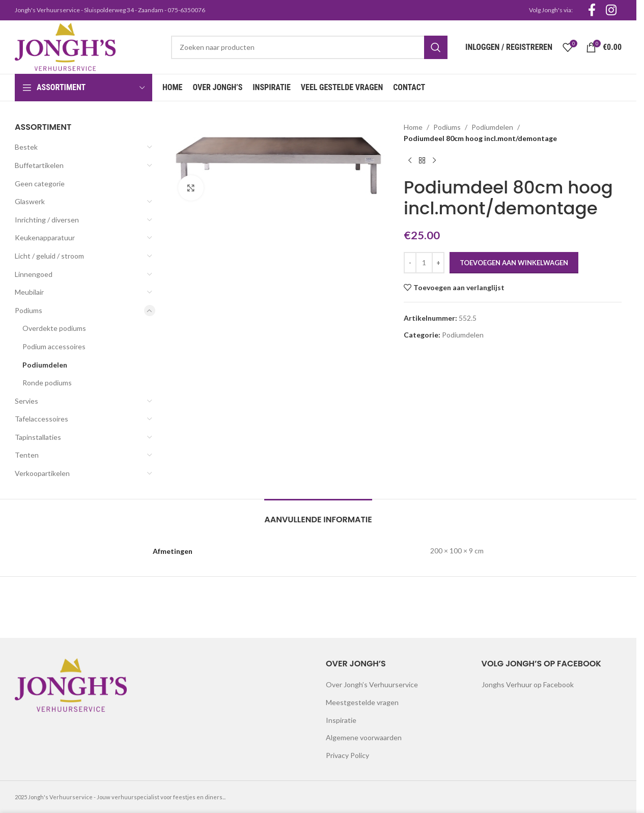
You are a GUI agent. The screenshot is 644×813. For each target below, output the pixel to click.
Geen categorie (40, 184)
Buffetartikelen (39, 165)
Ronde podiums (47, 383)
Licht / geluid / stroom (49, 256)
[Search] (309, 47)
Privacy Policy (347, 755)
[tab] (318, 514)
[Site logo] (65, 46)
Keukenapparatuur (45, 237)
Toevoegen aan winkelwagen (514, 263)
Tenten (27, 455)
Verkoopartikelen (42, 473)
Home (413, 127)
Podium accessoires (54, 346)
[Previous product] (410, 161)
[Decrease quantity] (410, 263)
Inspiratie (341, 720)
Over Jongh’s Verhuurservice (372, 684)
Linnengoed (34, 274)
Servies (26, 401)
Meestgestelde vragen (362, 702)
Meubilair (29, 292)
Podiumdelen (45, 365)
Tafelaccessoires (41, 419)
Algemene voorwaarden (364, 737)
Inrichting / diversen (47, 220)
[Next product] (434, 161)
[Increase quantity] (438, 263)
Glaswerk (30, 201)
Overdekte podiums (54, 328)
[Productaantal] (424, 263)
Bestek (26, 147)
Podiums (29, 310)
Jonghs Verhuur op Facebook (528, 684)
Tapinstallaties (38, 437)
